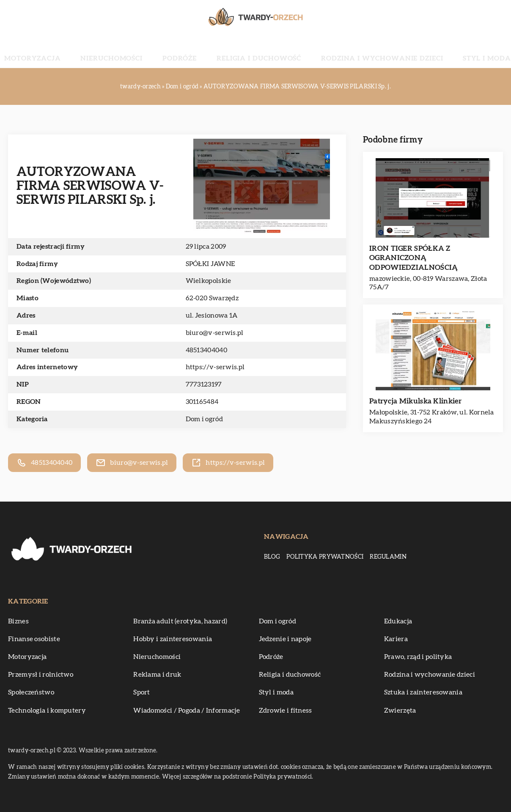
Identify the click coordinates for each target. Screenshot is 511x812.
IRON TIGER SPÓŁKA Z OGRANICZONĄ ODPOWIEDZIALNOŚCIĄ (413, 258)
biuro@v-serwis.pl (215, 333)
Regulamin (388, 557)
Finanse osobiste (34, 639)
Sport (142, 692)
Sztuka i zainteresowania (423, 692)
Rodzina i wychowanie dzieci (351, 51)
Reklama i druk (157, 675)
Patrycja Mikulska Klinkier (415, 401)
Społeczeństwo (31, 692)
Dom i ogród (204, 419)
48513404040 (206, 350)
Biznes (18, 621)
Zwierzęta (400, 710)
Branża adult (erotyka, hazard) (180, 621)
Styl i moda (430, 51)
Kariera (396, 639)
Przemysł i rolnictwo (41, 675)
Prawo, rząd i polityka (418, 657)
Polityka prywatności (325, 557)
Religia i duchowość (256, 51)
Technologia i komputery (47, 710)
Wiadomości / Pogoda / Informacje (187, 710)
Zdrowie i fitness (286, 710)
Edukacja (398, 621)
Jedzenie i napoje (285, 639)
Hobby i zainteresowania (173, 639)
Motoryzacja (89, 51)
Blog (272, 557)
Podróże (197, 51)
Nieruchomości (148, 51)
